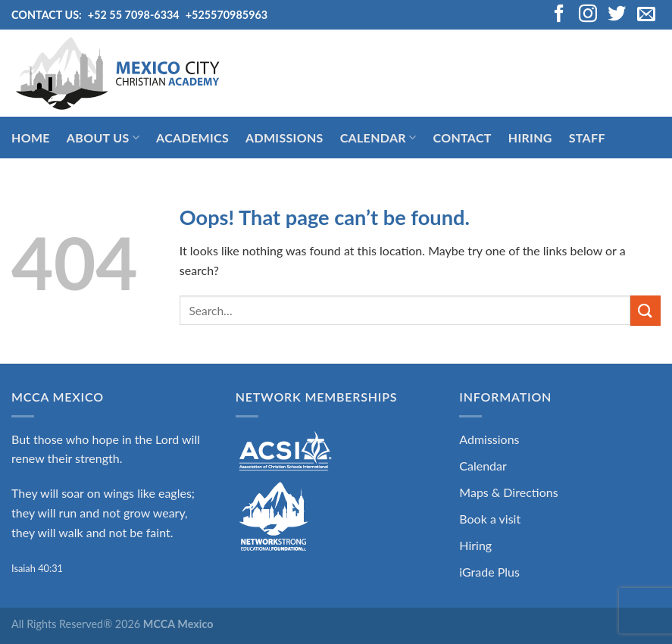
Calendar (378, 138)
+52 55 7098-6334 (134, 15)
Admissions (284, 138)
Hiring (530, 138)
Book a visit (490, 519)
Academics (192, 138)
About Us (103, 138)
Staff (587, 138)
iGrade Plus (489, 572)
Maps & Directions (508, 492)
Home (31, 138)
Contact (462, 138)
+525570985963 (227, 15)
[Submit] (645, 310)
